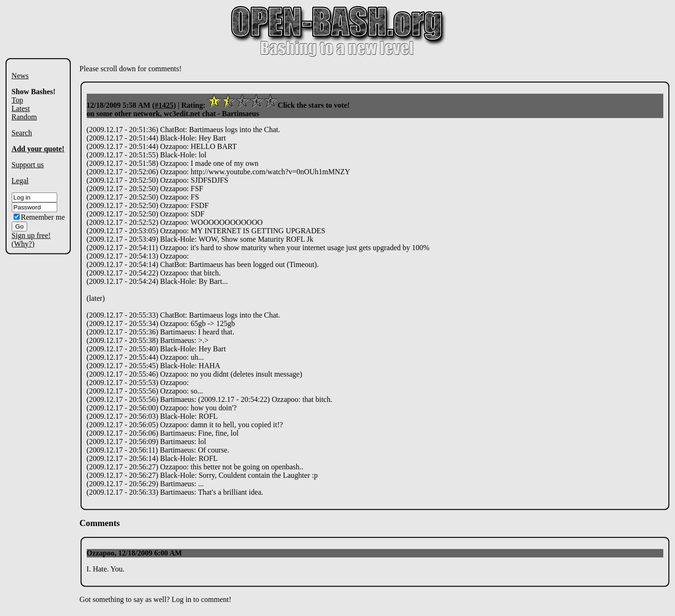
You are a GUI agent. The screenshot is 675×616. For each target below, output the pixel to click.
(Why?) (23, 244)
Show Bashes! (34, 92)
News (20, 76)
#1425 (164, 105)
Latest (21, 108)
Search (22, 133)
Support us (28, 165)
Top (18, 100)
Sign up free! (31, 235)
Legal (20, 181)
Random (24, 117)
